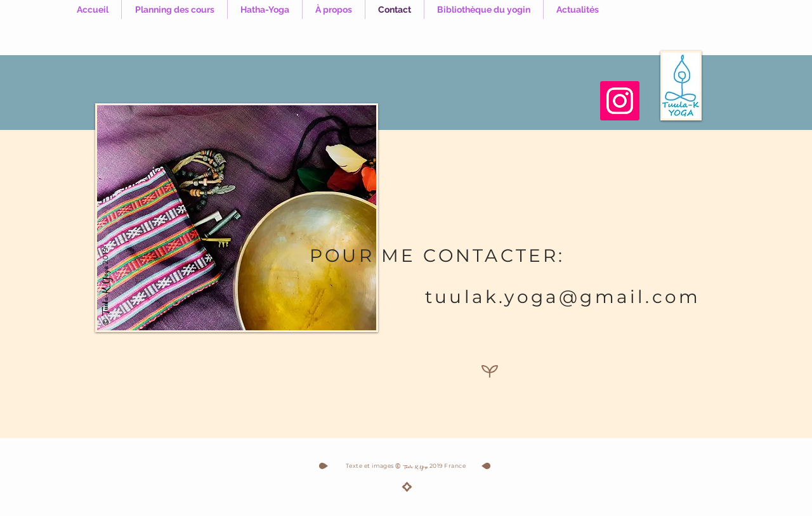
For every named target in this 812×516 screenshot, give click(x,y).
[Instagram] (620, 101)
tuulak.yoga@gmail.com (563, 297)
